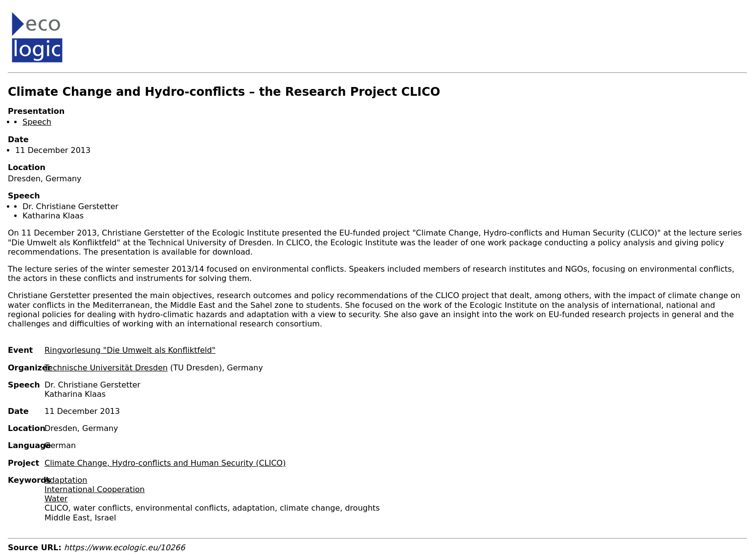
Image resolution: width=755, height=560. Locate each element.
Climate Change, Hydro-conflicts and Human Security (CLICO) (165, 463)
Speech (37, 122)
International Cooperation (95, 489)
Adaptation (66, 480)
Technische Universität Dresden (106, 368)
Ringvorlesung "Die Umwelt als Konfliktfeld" (130, 350)
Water (56, 499)
